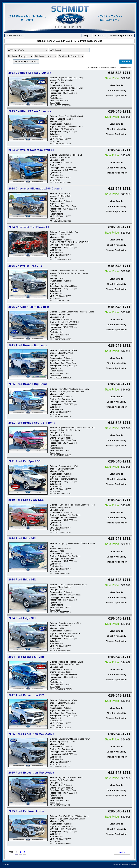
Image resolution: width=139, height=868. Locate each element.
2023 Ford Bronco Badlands (28, 345)
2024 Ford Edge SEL (23, 539)
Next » (122, 852)
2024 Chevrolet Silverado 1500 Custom (35, 189)
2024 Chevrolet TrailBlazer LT (29, 227)
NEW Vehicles (14, 36)
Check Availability (117, 91)
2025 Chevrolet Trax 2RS (26, 266)
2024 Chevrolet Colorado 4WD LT (31, 150)
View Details (117, 85)
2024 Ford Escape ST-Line (27, 657)
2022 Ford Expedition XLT (26, 695)
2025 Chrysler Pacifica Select (29, 307)
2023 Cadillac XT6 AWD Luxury (30, 111)
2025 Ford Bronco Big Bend (28, 384)
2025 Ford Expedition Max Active (31, 734)
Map (86, 36)
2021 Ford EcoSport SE (25, 461)
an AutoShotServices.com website (125, 864)
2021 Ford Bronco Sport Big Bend (32, 423)
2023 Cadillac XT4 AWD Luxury (30, 73)
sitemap (6, 864)
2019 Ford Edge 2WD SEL (26, 500)
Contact (99, 36)
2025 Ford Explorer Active (27, 811)
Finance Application (121, 36)
